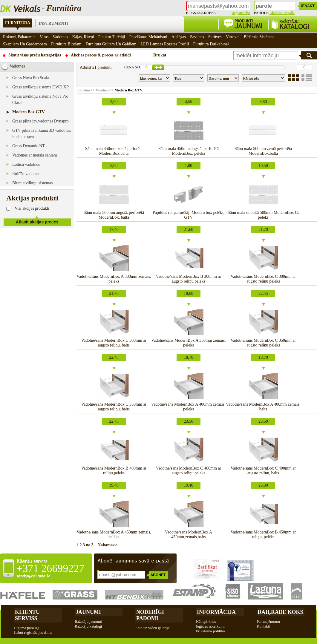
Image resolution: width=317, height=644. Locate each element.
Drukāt (160, 55)
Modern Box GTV (29, 112)
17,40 (114, 230)
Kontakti (264, 626)
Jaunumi (88, 612)
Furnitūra (18, 23)
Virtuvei (233, 37)
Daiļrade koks (280, 612)
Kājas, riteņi (83, 37)
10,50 (263, 166)
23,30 (263, 485)
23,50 (189, 421)
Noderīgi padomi (150, 615)
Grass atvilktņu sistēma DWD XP (40, 87)
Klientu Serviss (27, 615)
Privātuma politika (210, 631)
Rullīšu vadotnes (26, 174)
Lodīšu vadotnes (26, 164)
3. (84, 545)
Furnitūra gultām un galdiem (111, 44)
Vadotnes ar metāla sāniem (35, 155)
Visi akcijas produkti (32, 208)
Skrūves (215, 37)
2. (81, 545)
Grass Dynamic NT (29, 146)
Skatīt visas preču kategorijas (35, 55)
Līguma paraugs (27, 628)
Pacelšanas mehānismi (148, 37)
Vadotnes (102, 90)
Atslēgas (179, 37)
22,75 (114, 421)
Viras (44, 37)
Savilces (197, 37)
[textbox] (266, 56)
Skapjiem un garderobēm (25, 44)
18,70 (189, 357)
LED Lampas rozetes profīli (165, 44)
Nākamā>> (106, 545)
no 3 (90, 545)
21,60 (189, 230)
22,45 (263, 293)
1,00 (189, 166)
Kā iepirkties (206, 621)
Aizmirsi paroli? (282, 13)
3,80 (263, 102)
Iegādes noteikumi (210, 626)
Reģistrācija (241, 13)
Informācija (216, 612)
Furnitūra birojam (66, 44)
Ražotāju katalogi (88, 626)
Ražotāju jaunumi (88, 621)
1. (78, 545)
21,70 (263, 230)
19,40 (114, 485)
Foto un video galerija (152, 628)
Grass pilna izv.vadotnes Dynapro (40, 121)
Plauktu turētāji (112, 37)
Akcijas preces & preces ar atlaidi (101, 55)
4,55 (189, 102)
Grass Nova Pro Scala (30, 78)
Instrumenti (53, 23)
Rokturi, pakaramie (19, 37)
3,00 (114, 102)
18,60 (189, 293)
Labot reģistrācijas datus (33, 632)
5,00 (114, 166)
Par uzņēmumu (268, 621)
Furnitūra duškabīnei (211, 44)
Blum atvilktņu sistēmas (32, 183)
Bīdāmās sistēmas (259, 37)
